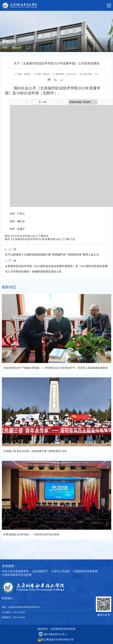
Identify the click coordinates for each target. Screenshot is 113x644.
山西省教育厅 (40, 571)
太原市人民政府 (61, 571)
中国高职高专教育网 (85, 571)
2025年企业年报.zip (23, 236)
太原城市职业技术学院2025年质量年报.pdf (36, 239)
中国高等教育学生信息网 (17, 575)
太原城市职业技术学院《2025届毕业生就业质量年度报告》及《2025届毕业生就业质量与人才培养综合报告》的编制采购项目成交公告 (56, 269)
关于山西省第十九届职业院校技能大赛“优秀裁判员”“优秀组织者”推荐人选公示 (52, 255)
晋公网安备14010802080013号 (57, 640)
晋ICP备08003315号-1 (55, 634)
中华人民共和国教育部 (15, 571)
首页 (5, 48)
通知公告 (17, 48)
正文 (28, 48)
